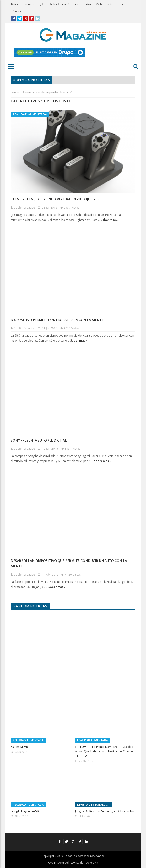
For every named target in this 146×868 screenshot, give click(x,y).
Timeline (125, 4)
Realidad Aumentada (30, 114)
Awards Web (94, 4)
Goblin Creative (25, 207)
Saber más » (109, 220)
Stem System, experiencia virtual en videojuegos (55, 199)
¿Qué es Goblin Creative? (54, 4)
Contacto (111, 4)
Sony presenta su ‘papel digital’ (39, 441)
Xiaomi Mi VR (19, 747)
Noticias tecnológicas (23, 4)
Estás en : (16, 92)
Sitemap (18, 12)
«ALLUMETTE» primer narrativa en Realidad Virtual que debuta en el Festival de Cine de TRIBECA (104, 751)
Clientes (78, 4)
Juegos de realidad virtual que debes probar (105, 811)
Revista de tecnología (94, 805)
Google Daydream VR (25, 811)
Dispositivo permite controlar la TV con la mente (57, 320)
